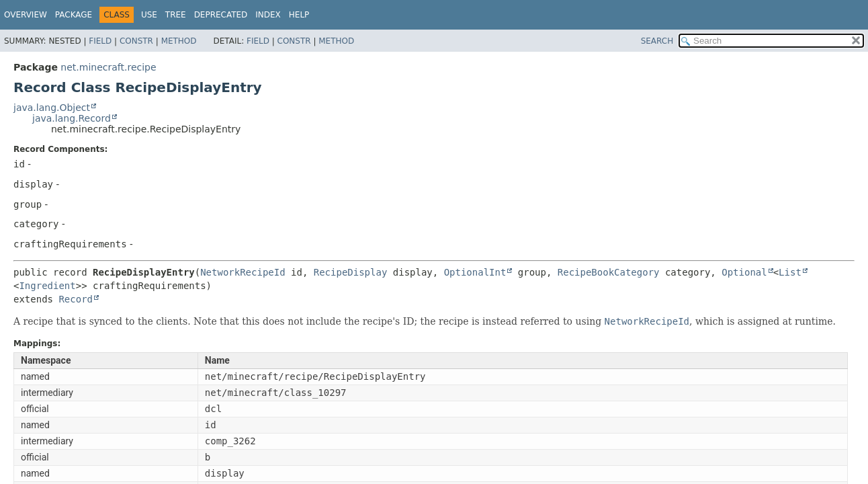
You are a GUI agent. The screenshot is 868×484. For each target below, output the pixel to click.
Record (76, 299)
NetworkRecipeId (243, 272)
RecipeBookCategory (609, 272)
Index (268, 15)
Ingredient (47, 286)
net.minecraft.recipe (108, 67)
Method (179, 41)
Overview (26, 15)
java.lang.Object (52, 108)
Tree (176, 15)
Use (149, 15)
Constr (136, 41)
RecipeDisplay (351, 272)
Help (299, 15)
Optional (744, 272)
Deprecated (221, 15)
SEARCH (657, 41)
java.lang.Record (72, 118)
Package (74, 15)
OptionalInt (475, 272)
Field (100, 41)
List (790, 272)
